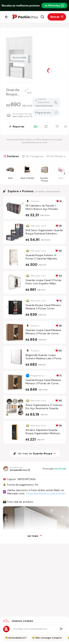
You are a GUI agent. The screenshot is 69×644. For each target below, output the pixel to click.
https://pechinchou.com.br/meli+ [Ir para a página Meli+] (46, 493)
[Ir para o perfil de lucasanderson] (16, 469)
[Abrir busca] (42, 17)
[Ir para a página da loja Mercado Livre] (19, 115)
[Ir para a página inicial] (25, 17)
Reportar (17, 126)
